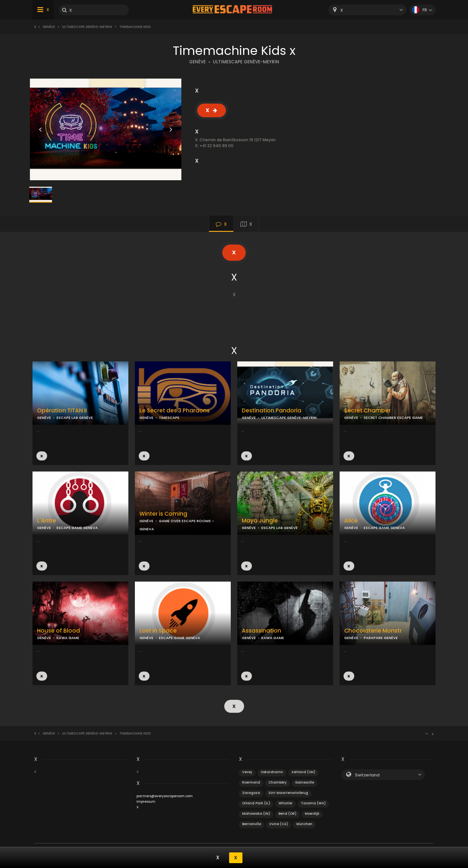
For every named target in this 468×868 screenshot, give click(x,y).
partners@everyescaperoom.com (165, 796)
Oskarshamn (272, 772)
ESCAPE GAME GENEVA (77, 528)
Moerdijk (312, 813)
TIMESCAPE (169, 418)
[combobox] (367, 10)
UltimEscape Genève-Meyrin (87, 27)
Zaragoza (251, 793)
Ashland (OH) (303, 772)
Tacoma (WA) (313, 803)
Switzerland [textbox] (367, 775)
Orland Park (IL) (256, 803)
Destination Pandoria (272, 411)
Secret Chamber (367, 411)
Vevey (247, 772)
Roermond (251, 782)
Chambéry (278, 782)
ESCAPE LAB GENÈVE (75, 418)
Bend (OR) (287, 813)
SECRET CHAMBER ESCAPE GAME (393, 418)
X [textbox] (342, 10)
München (304, 824)
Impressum (146, 801)
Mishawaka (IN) (256, 813)
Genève (49, 27)
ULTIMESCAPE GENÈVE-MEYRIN (246, 62)
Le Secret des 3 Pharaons (175, 411)
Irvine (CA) (279, 824)
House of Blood (58, 631)
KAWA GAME (68, 638)
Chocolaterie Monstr (373, 631)
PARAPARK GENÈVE (381, 638)
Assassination (261, 631)
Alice (351, 521)
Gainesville (305, 782)
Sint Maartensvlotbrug (288, 793)
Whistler (286, 803)
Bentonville (252, 824)
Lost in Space (158, 631)
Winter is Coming (163, 514)
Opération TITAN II (62, 411)
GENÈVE (197, 62)
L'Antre (47, 521)
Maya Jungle (260, 521)
